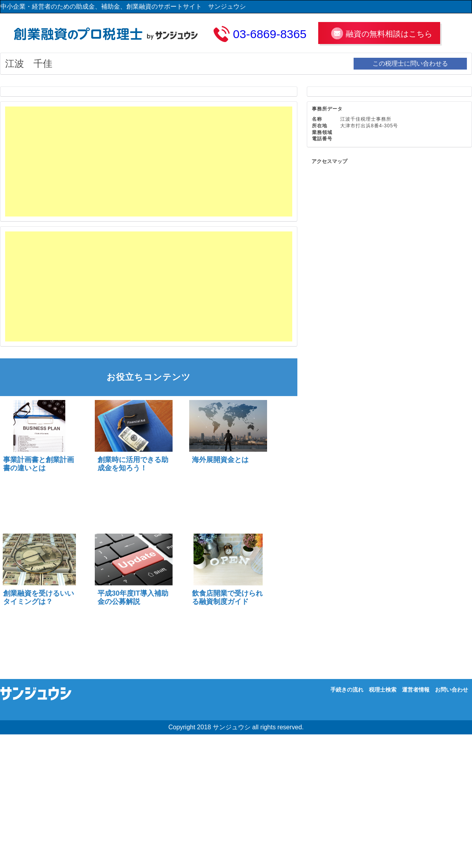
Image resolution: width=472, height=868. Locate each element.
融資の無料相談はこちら (389, 34)
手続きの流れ (347, 690)
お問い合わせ (452, 690)
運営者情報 (416, 690)
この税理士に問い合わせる (410, 63)
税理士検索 (383, 690)
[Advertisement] (95, 161)
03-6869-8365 (270, 34)
